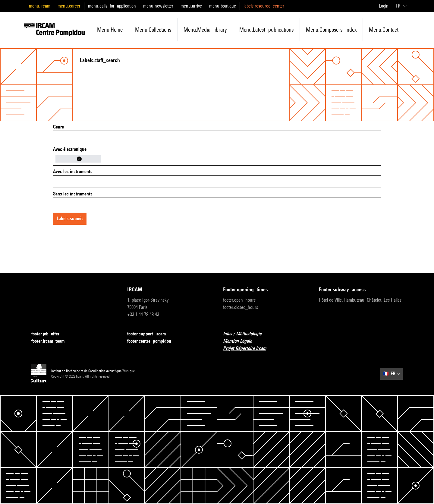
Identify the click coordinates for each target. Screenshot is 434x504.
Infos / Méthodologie (246, 334)
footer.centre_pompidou (153, 341)
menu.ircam (40, 6)
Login (384, 6)
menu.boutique (223, 6)
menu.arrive (191, 6)
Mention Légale (241, 341)
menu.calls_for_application (112, 6)
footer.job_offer (49, 334)
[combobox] (217, 137)
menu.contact (384, 30)
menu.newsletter (158, 6)
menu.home (110, 30)
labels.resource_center (264, 6)
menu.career (69, 6)
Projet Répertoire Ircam (248, 349)
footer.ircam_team (52, 341)
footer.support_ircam (150, 334)
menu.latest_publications (266, 30)
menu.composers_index (331, 30)
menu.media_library (205, 30)
